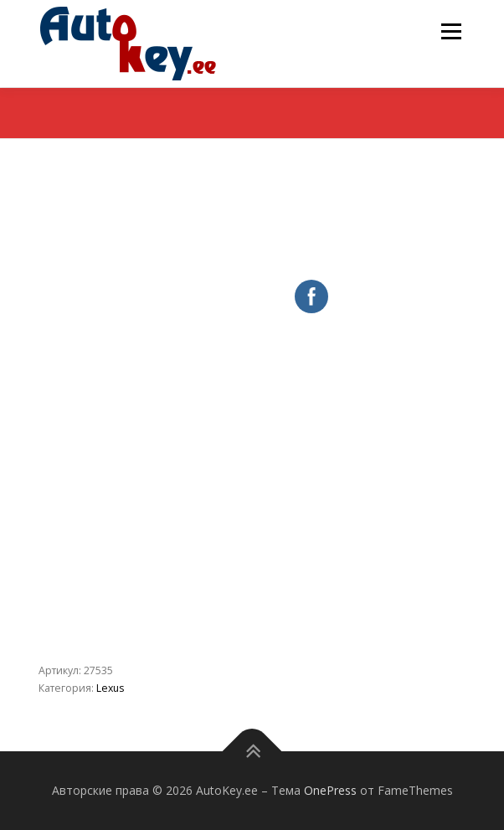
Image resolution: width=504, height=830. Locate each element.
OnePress (330, 790)
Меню (451, 31)
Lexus (110, 688)
